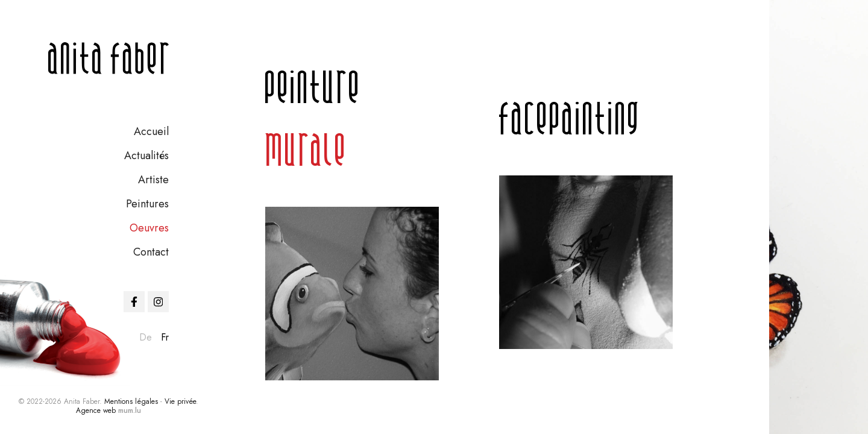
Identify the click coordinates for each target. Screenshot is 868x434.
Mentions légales (131, 401)
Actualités (146, 156)
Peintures (147, 204)
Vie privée (180, 401)
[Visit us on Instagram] (158, 302)
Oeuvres (149, 228)
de (146, 337)
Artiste (153, 180)
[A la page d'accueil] (108, 58)
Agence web (96, 410)
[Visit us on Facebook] (134, 302)
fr (165, 337)
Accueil (151, 131)
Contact (151, 252)
